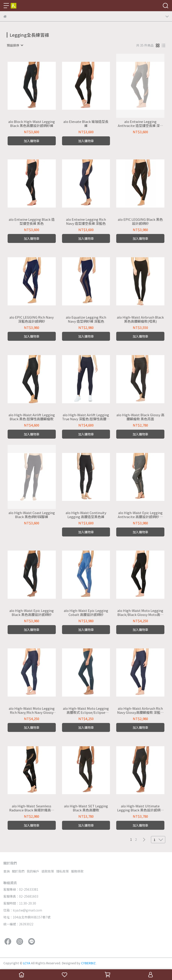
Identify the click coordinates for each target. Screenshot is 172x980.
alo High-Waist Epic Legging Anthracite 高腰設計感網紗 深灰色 (140, 515)
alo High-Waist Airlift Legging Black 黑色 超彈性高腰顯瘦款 (32, 417)
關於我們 (18, 871)
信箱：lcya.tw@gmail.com (23, 910)
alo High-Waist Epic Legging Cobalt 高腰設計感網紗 (86, 613)
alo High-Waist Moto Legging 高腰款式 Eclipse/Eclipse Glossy (86, 710)
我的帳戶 (33, 871)
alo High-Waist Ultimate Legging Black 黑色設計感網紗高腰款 (140, 808)
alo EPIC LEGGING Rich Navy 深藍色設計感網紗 (32, 319)
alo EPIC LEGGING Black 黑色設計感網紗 (140, 221)
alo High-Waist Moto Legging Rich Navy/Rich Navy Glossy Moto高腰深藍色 (32, 710)
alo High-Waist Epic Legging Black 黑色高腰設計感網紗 (32, 613)
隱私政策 (62, 871)
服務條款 (77, 871)
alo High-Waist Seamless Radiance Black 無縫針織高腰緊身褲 (32, 808)
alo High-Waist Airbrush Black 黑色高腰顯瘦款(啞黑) (140, 319)
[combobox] (15, 45)
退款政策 (48, 871)
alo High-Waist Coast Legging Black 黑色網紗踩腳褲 (32, 515)
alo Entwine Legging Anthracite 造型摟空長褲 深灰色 (140, 124)
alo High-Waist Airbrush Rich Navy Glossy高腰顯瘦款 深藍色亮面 (140, 710)
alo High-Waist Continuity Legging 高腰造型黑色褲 (86, 515)
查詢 (6, 871)
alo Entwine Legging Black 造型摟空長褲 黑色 (32, 221)
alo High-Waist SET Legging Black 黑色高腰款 (86, 808)
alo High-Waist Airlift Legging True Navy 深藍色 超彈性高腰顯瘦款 (86, 417)
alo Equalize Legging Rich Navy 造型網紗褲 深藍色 (86, 319)
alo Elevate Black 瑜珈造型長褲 (86, 124)
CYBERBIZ (88, 963)
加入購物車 (32, 141)
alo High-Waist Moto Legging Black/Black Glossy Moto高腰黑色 (140, 613)
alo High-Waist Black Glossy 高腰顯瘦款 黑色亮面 (140, 417)
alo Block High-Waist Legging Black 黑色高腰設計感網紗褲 (32, 124)
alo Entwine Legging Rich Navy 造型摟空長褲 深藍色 (86, 221)
